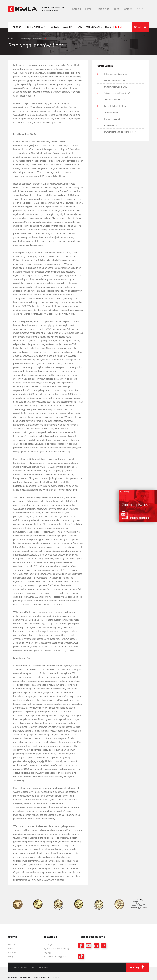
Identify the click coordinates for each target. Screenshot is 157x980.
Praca (116, 9)
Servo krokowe (111, 112)
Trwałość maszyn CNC (115, 100)
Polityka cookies (40, 967)
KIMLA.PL (26, 978)
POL (138, 8)
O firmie (12, 945)
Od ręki (119, 27)
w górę (137, 967)
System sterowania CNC (116, 87)
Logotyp (47, 953)
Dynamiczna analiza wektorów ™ (120, 132)
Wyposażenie (94, 27)
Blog (108, 27)
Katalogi (77, 9)
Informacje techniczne (31, 39)
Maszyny (16, 27)
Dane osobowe (20, 967)
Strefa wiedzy (36, 27)
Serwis (55, 27)
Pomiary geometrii (113, 119)
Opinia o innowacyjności (55, 957)
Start (11, 39)
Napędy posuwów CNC (115, 80)
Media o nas (102, 9)
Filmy (79, 27)
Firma (88, 9)
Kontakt (127, 9)
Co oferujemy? (111, 125)
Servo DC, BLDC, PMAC (116, 106)
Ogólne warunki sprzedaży (56, 949)
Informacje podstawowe (116, 74)
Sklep (140, 27)
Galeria (67, 27)
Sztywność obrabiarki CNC (117, 93)
